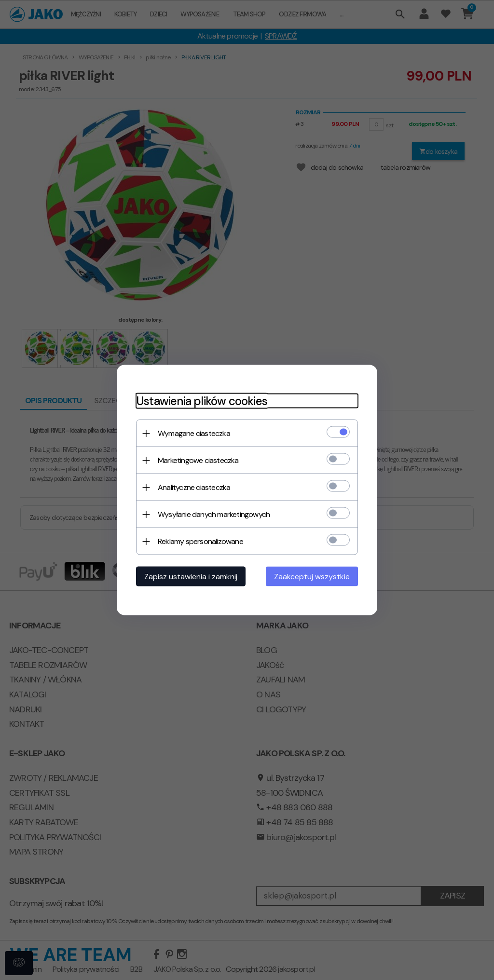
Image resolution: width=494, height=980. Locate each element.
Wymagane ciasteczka (194, 433)
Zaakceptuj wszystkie (312, 577)
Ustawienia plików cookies (202, 401)
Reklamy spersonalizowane (200, 541)
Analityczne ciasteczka (194, 487)
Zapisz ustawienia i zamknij (191, 577)
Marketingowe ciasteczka (198, 460)
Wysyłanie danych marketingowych (214, 514)
